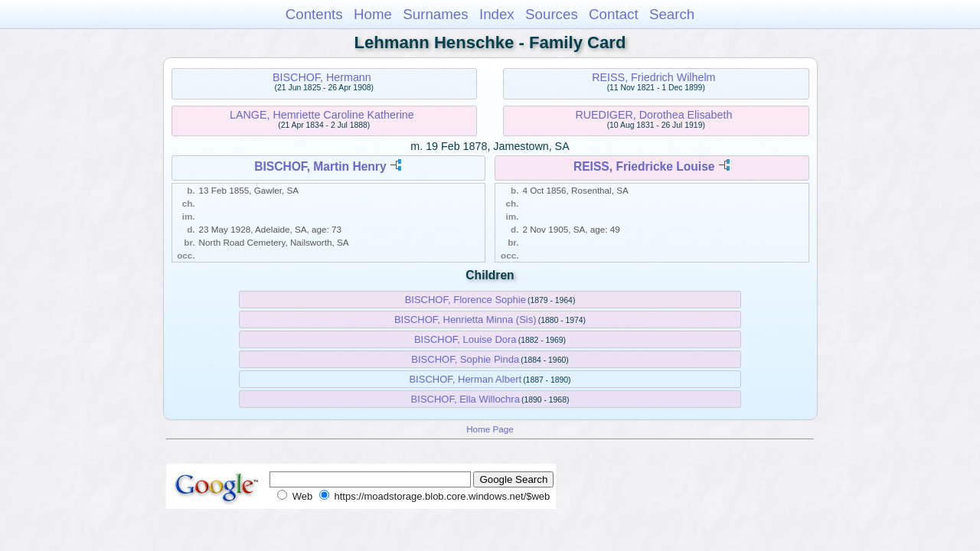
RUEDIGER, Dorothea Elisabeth (653, 115)
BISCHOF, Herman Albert (465, 379)
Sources (552, 14)
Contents (314, 14)
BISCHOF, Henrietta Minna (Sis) (465, 320)
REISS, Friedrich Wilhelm (653, 77)
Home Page (490, 429)
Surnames (435, 14)
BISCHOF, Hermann (322, 77)
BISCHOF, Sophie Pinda (465, 359)
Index (497, 14)
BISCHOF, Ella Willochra (465, 399)
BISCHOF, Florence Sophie (465, 300)
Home (373, 14)
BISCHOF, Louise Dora (465, 339)
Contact (614, 14)
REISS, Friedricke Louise (644, 166)
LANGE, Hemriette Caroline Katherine (322, 115)
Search (672, 14)
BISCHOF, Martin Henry (320, 166)
